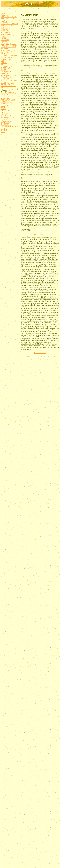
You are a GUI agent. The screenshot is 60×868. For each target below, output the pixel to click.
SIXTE (3, 107)
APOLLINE (5, 22)
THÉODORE (5, 68)
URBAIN (4, 42)
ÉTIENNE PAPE (6, 102)
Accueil (3, 13)
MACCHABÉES (6, 98)
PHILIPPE (4, 20)
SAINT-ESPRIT (6, 34)
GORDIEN (4, 36)
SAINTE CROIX (6, 26)
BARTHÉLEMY (6, 123)
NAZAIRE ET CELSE (8, 86)
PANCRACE (5, 40)
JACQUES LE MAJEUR (9, 80)
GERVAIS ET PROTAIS (9, 56)
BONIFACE (5, 31)
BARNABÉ (5, 49)
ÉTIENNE (4, 104)
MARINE (4, 54)
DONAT (4, 109)
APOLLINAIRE (6, 77)
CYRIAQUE (5, 111)
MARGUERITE (6, 72)
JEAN (3, 27)
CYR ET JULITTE (7, 52)
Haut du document (40, 234)
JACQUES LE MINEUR (9, 24)
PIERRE (4, 63)
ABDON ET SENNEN (8, 93)
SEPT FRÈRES (6, 66)
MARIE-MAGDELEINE (9, 75)
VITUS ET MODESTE (8, 50)
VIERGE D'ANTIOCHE (9, 17)
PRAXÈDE (5, 73)
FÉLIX (3, 88)
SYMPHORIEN (6, 121)
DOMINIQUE (5, 105)
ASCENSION (5, 33)
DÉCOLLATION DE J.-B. (9, 127)
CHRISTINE (5, 79)
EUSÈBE (4, 96)
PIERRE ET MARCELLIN (10, 45)
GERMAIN (4, 95)
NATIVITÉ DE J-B (7, 57)
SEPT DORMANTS (8, 84)
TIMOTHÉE (5, 119)
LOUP (3, 132)
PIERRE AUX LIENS (8, 100)
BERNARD (5, 118)
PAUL (3, 65)
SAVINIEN (4, 130)
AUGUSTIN (5, 125)
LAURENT (4, 112)
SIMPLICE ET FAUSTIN (9, 89)
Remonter (4, 15)
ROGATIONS (5, 29)
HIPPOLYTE (5, 114)
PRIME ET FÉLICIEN (8, 47)
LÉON (3, 61)
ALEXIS (4, 70)
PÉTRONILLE (6, 43)
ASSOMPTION (6, 116)
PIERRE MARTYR (7, 19)
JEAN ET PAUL (6, 59)
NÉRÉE (4, 38)
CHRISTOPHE (6, 82)
